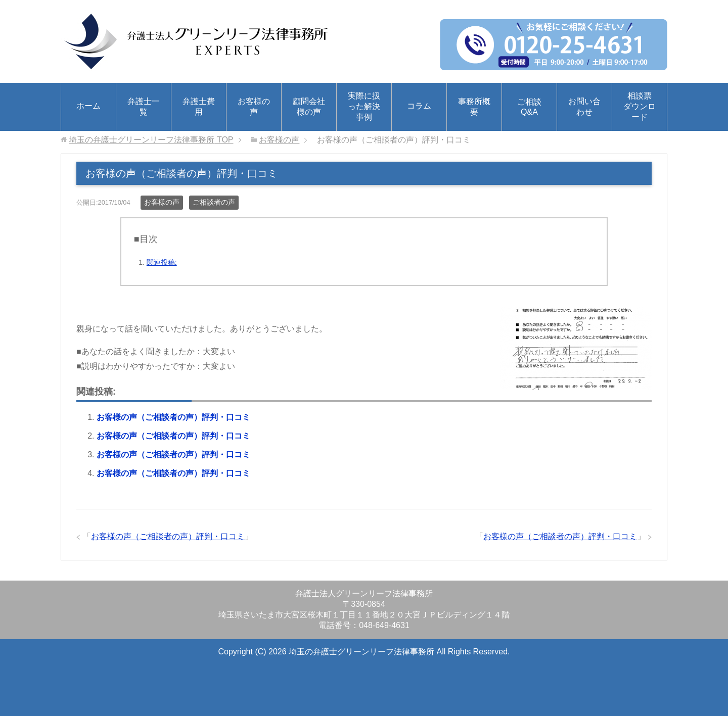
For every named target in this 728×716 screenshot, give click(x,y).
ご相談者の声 (214, 202)
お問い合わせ (584, 107)
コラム (419, 106)
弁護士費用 (199, 107)
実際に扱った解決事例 (364, 106)
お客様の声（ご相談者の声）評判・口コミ (173, 417)
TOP (151, 140)
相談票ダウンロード (640, 106)
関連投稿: (162, 262)
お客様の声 (254, 107)
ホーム (88, 106)
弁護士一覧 (144, 107)
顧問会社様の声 (309, 107)
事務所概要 (474, 107)
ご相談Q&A (529, 107)
